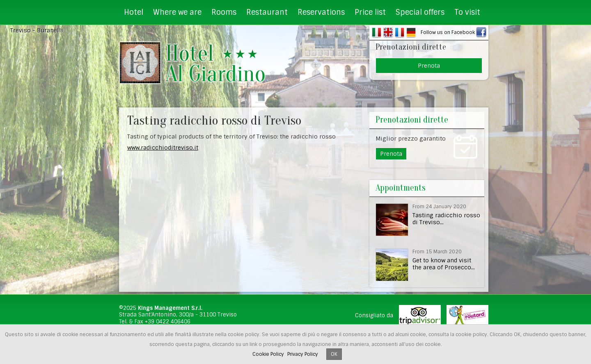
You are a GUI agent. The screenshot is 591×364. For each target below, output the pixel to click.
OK (334, 354)
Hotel (134, 12)
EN (388, 32)
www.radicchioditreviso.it (163, 148)
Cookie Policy (268, 354)
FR (400, 32)
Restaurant (267, 12)
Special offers (420, 12)
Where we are (177, 12)
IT (377, 32)
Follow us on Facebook (448, 32)
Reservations (321, 12)
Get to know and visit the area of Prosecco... (444, 264)
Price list (370, 12)
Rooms (224, 12)
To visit (467, 12)
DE (411, 32)
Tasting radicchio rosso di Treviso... (446, 219)
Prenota (429, 66)
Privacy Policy (303, 354)
